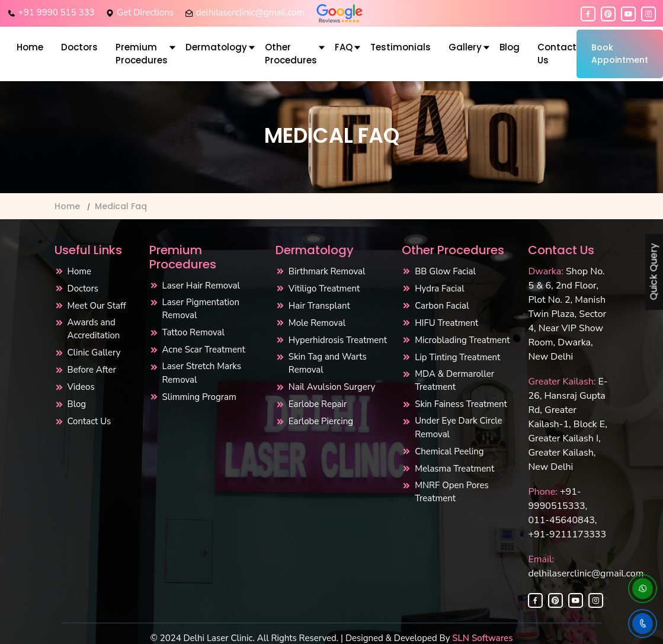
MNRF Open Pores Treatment (452, 492)
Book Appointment (620, 54)
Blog (510, 47)
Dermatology (216, 47)
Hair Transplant (319, 306)
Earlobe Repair (318, 404)
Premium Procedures (142, 54)
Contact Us (557, 54)
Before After (92, 370)
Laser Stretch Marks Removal (202, 373)
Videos (81, 387)
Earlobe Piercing (321, 421)
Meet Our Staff (97, 306)
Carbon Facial (442, 306)
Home (30, 47)
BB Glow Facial (445, 271)
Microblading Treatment (462, 340)
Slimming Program (199, 397)
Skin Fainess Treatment (461, 404)
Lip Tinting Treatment (457, 357)
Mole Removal (317, 323)
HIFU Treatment (446, 323)
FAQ (344, 47)
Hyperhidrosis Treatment (338, 340)
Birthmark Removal (327, 271)
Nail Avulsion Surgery (332, 387)
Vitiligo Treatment (324, 289)
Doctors (79, 47)
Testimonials (401, 47)
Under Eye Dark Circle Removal (458, 427)
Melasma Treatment (454, 469)
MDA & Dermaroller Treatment (454, 381)
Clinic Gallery (94, 353)
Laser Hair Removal (201, 286)
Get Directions (145, 12)
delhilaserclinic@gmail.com (250, 12)
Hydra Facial (440, 289)
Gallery (465, 47)
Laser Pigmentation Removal (201, 309)
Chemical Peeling (449, 451)
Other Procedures (291, 54)
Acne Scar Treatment (204, 350)
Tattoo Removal (193, 332)
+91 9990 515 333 (57, 12)
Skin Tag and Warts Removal (328, 363)
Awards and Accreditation (94, 329)
